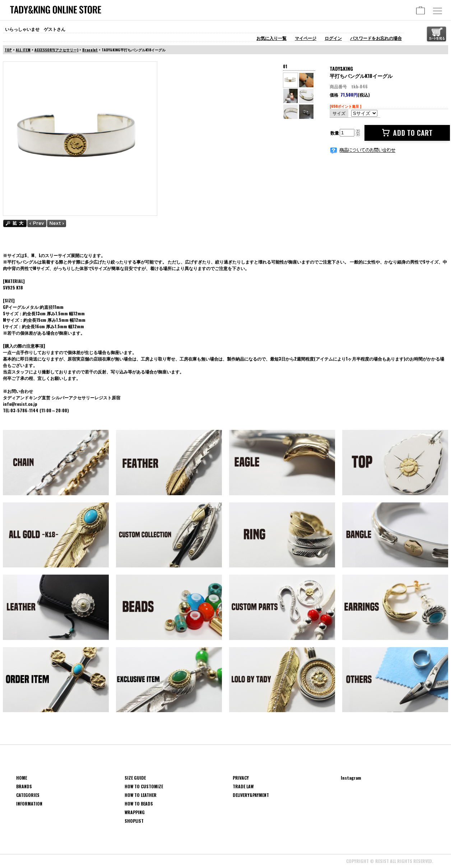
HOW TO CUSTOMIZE (144, 786)
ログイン (333, 38)
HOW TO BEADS (139, 804)
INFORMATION (29, 804)
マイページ (306, 38)
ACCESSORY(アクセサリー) (56, 50)
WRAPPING (135, 812)
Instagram (351, 778)
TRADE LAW (243, 786)
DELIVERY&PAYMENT (251, 795)
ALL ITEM (23, 50)
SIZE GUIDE (135, 778)
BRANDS (24, 786)
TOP (8, 50)
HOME (22, 778)
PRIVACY (241, 778)
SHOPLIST (134, 821)
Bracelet (90, 50)
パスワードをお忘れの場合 (376, 38)
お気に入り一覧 (271, 38)
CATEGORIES (28, 795)
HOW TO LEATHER (141, 795)
